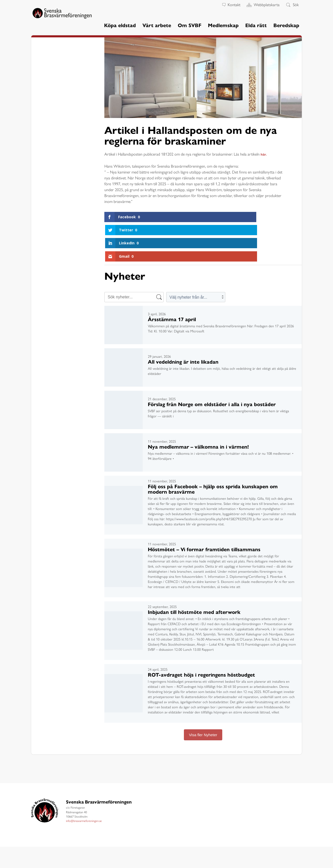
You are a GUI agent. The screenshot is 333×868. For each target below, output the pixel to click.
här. (264, 154)
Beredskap (286, 25)
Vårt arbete (157, 25)
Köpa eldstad (120, 25)
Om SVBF (190, 25)
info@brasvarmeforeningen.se (84, 781)
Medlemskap (223, 25)
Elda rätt (256, 25)
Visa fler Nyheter (203, 695)
